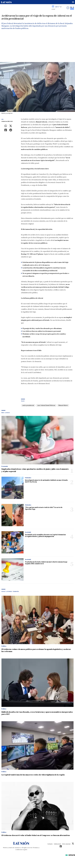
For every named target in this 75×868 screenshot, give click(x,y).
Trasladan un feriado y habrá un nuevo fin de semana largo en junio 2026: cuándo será (46, 563)
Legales (25, 850)
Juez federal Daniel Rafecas (46, 405)
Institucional (57, 844)
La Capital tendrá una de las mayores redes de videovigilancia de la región (33, 775)
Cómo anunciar (66, 844)
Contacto (50, 844)
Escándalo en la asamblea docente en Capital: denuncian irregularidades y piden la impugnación (45, 536)
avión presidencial (28, 405)
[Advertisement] (37, 47)
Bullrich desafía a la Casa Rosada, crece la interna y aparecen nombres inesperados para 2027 (37, 713)
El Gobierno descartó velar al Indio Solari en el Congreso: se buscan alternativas (36, 835)
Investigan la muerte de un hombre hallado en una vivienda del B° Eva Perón (46, 481)
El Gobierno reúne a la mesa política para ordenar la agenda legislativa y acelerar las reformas (36, 650)
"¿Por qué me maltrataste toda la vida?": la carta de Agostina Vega (44, 508)
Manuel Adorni (63, 405)
